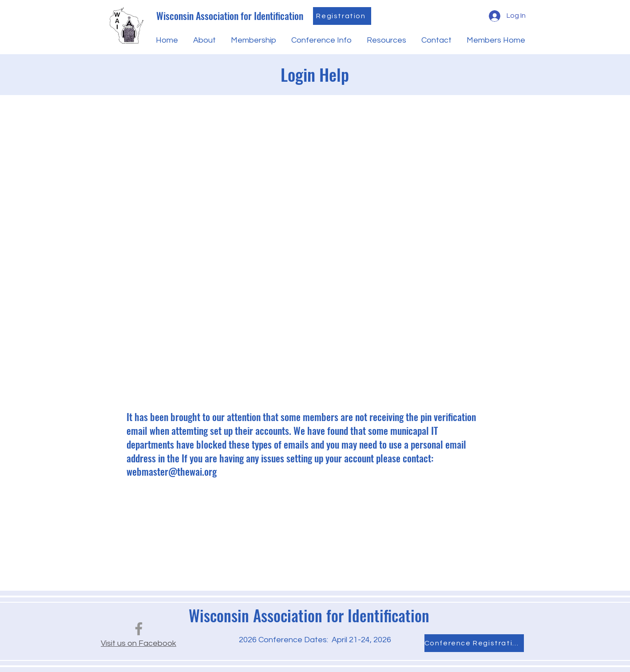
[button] (204, 40)
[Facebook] (139, 629)
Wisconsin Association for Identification (230, 16)
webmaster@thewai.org (172, 471)
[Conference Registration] (474, 643)
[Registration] (342, 16)
